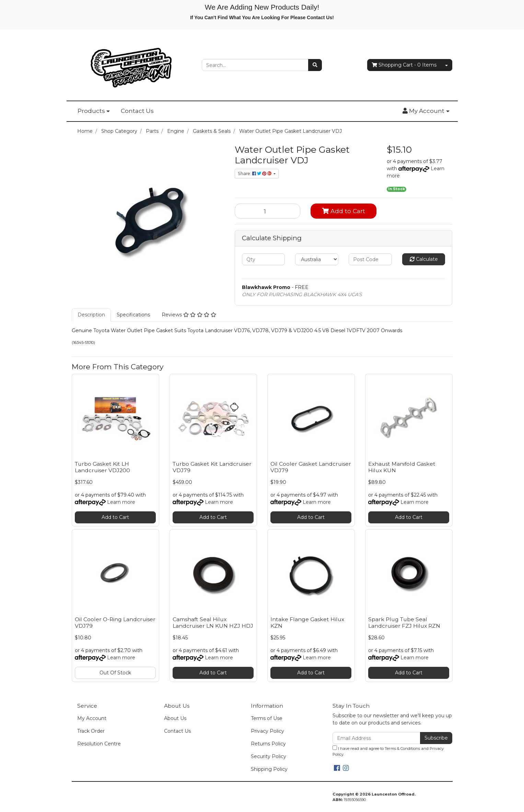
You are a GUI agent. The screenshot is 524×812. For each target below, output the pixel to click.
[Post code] (370, 259)
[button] (426, 111)
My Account (92, 718)
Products (91, 111)
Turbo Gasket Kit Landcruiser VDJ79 (212, 467)
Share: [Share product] (255, 173)
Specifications (133, 315)
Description (91, 315)
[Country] (317, 259)
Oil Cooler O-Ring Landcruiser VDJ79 (115, 623)
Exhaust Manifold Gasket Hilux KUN (402, 467)
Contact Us (137, 111)
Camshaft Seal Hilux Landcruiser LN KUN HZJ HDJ (213, 623)
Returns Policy (268, 744)
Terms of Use (267, 718)
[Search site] (315, 65)
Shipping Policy (269, 769)
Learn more (121, 502)
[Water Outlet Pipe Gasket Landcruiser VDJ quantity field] (268, 211)
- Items (404, 65)
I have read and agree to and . (388, 751)
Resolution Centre (99, 744)
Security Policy (269, 756)
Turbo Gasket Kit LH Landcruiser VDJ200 (102, 467)
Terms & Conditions (402, 749)
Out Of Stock (115, 673)
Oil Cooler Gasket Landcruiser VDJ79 (311, 467)
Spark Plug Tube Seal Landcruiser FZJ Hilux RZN (404, 623)
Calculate (424, 259)
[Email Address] (377, 738)
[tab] (91, 315)
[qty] (264, 259)
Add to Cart (343, 211)
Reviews (189, 315)
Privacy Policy (267, 731)
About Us (175, 718)
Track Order (91, 731)
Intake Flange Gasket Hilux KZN (307, 623)
